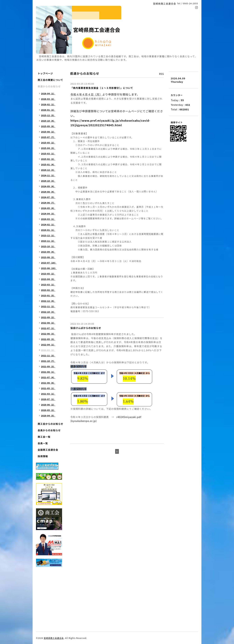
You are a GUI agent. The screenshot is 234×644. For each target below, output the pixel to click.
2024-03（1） (48, 219)
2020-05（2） (48, 410)
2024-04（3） (48, 214)
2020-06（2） (48, 405)
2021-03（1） (48, 394)
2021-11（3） (48, 356)
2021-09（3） (48, 366)
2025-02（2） (48, 159)
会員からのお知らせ (49, 430)
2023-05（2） (48, 274)
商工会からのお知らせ (50, 424)
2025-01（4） (48, 164)
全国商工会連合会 (48, 450)
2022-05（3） (48, 339)
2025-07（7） (48, 137)
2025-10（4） (48, 121)
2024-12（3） (48, 170)
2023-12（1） (48, 235)
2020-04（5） (48, 416)
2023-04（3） (48, 279)
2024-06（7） (48, 203)
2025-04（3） (48, 148)
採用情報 (43, 456)
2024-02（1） (48, 225)
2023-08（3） (48, 257)
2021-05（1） (48, 388)
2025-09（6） (48, 126)
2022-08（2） (48, 323)
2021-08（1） (48, 372)
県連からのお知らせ (49, 86)
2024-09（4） (48, 186)
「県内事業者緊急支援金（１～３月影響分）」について (102, 88)
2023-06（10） (49, 268)
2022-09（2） (48, 317)
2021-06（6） (48, 383)
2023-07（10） (49, 263)
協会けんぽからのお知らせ (86, 328)
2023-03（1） (48, 285)
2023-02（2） (48, 290)
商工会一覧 (44, 437)
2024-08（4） (48, 192)
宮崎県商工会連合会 (54, 638)
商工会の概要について (50, 80)
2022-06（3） (48, 334)
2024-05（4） (48, 208)
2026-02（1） (48, 104)
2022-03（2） (48, 350)
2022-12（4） (48, 301)
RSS (162, 74)
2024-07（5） (48, 197)
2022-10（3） (48, 312)
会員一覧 (43, 443)
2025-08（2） (48, 132)
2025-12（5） (48, 115)
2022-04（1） (48, 345)
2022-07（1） (48, 328)
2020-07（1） (48, 399)
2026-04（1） (48, 93)
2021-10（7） (48, 361)
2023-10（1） (48, 246)
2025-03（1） (48, 154)
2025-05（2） (48, 143)
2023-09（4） (48, 252)
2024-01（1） (48, 230)
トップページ (45, 73)
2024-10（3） (48, 181)
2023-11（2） (48, 241)
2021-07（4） (48, 377)
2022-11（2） (48, 306)
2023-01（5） (48, 295)
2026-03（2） (48, 99)
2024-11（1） (48, 175)
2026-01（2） (48, 110)
